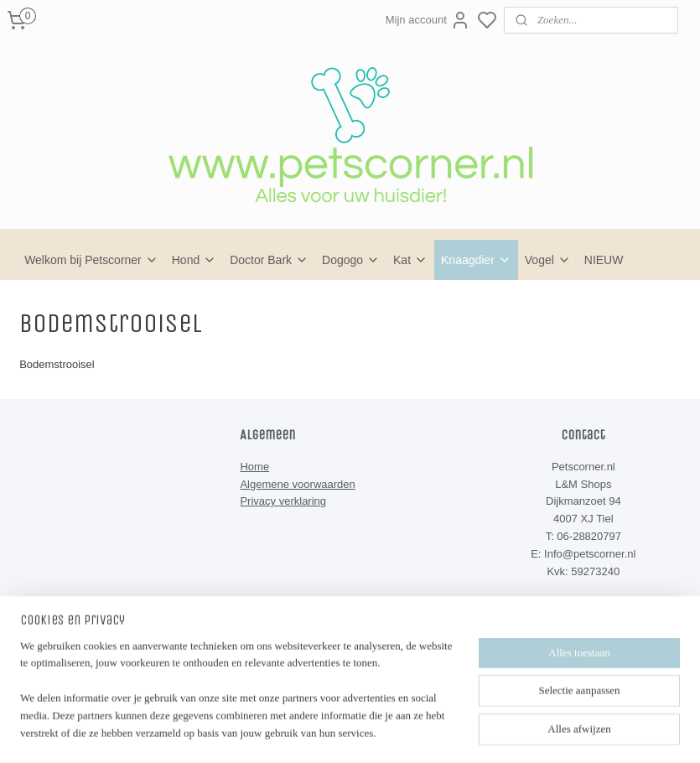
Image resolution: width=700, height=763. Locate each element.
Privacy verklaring (283, 501)
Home (254, 467)
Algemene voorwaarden (297, 484)
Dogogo (351, 260)
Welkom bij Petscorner (91, 260)
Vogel (548, 260)
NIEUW (604, 260)
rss (426, 722)
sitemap (397, 722)
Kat (410, 260)
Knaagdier (476, 260)
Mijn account (428, 20)
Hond (194, 260)
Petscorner (280, 639)
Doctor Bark (269, 260)
